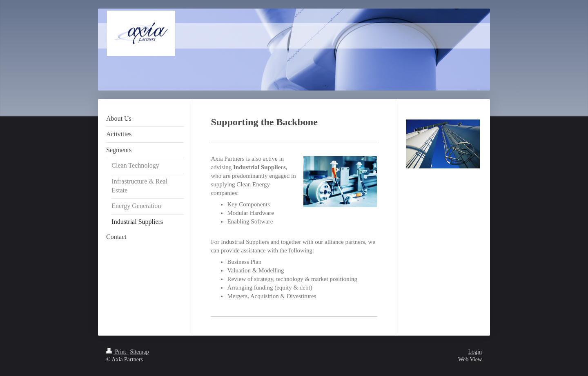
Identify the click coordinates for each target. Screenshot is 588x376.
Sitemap (140, 352)
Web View (470, 359)
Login (475, 352)
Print (117, 352)
